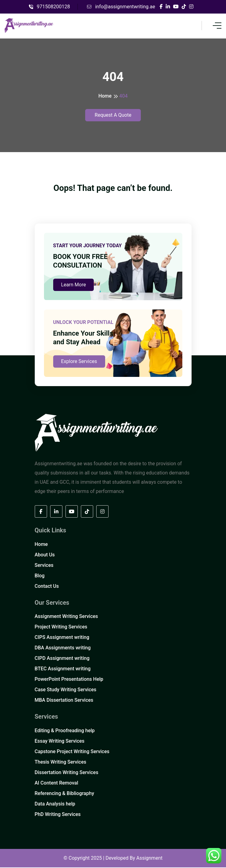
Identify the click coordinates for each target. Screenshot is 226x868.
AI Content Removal (57, 783)
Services (44, 565)
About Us (45, 555)
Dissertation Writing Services (67, 773)
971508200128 (50, 7)
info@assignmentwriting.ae (121, 7)
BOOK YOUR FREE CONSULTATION (80, 261)
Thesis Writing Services (61, 763)
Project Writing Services (61, 627)
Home (105, 96)
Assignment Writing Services (66, 617)
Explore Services (79, 362)
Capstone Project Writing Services (72, 752)
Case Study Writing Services (66, 690)
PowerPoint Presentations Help (69, 680)
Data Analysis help (55, 804)
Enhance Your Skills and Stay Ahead (83, 338)
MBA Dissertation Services (64, 701)
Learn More (74, 285)
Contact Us (47, 586)
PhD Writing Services (58, 815)
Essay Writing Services (60, 742)
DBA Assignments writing (63, 648)
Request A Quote (113, 115)
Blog (40, 576)
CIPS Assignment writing (62, 638)
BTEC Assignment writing (63, 669)
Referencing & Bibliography (64, 794)
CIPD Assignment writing (62, 659)
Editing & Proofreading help (65, 731)
